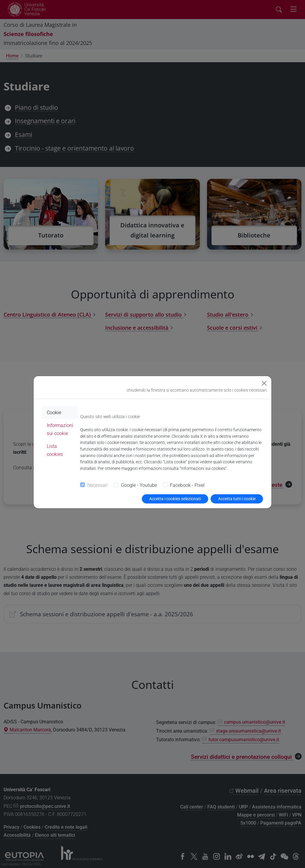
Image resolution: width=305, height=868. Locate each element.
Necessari (98, 485)
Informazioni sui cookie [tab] (60, 429)
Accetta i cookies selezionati (175, 499)
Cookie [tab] (54, 413)
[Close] (264, 383)
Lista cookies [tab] (55, 450)
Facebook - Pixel (187, 485)
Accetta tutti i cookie (237, 499)
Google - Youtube (139, 485)
